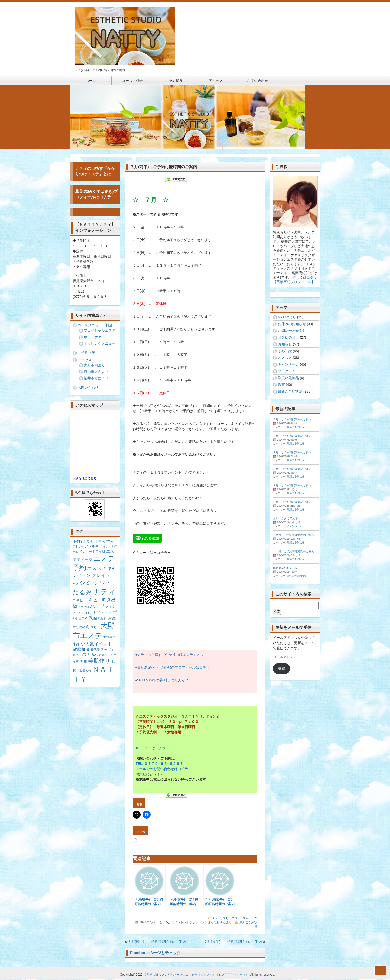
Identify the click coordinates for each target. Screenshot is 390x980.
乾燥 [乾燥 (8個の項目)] (93, 619)
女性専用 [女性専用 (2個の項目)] (109, 638)
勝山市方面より (96, 372)
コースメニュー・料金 (95, 326)
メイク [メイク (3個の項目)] (110, 607)
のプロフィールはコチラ (190, 668)
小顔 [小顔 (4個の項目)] (76, 645)
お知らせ (285, 345)
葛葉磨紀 (144, 668)
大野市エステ (232, 919)
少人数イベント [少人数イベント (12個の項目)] (96, 645)
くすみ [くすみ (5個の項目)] (108, 542)
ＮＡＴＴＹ (250, 919)
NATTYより (287, 318)
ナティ (217, 919)
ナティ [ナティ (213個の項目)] (104, 592)
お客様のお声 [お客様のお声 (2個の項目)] (92, 542)
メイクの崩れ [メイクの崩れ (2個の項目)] (82, 614)
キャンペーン (288, 365)
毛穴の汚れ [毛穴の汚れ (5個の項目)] (88, 655)
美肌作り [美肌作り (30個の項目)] (99, 662)
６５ (164, 764)
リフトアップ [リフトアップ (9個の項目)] (104, 613)
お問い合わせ (88, 388)
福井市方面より (96, 379)
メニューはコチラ (152, 749)
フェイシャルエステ (100, 331)
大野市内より (94, 366)
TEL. (140, 764)
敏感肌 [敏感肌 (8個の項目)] (79, 650)
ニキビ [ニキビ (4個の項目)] (78, 601)
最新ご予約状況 (290, 392)
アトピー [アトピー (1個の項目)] (78, 547)
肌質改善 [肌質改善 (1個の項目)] (86, 671)
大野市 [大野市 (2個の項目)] (95, 628)
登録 (282, 669)
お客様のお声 (288, 338)
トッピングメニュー (100, 344)
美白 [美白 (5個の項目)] (83, 662)
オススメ (285, 358)
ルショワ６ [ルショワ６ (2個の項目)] (80, 619)
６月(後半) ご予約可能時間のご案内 (157, 942)
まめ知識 (285, 352)
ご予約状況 (86, 353)
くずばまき (161, 668)
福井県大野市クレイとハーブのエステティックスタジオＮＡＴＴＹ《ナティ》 (196, 975)
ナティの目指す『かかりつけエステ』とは (170, 655)
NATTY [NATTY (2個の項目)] (77, 542)
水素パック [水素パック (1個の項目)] (106, 656)
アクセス (85, 361)
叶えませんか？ (176, 681)
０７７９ (151, 764)
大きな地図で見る (85, 479)
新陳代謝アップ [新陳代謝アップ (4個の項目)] (99, 650)
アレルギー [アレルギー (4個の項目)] (93, 547)
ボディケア (93, 338)
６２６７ (176, 764)
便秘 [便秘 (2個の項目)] (82, 628)
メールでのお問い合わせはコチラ (162, 770)
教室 (281, 385)
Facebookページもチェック (156, 953)
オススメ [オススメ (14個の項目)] (97, 569)
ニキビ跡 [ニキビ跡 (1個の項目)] (84, 608)
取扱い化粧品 (288, 379)
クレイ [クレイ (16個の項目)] (99, 576)
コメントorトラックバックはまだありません (201, 923)
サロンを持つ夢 (151, 681)
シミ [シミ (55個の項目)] (85, 583)
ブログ (283, 372)
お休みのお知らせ (292, 325)
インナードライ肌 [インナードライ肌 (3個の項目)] (92, 552)
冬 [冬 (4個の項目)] (88, 628)
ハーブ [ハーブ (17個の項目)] (97, 607)
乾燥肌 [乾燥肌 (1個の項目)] (102, 619)
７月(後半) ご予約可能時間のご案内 (233, 942)
